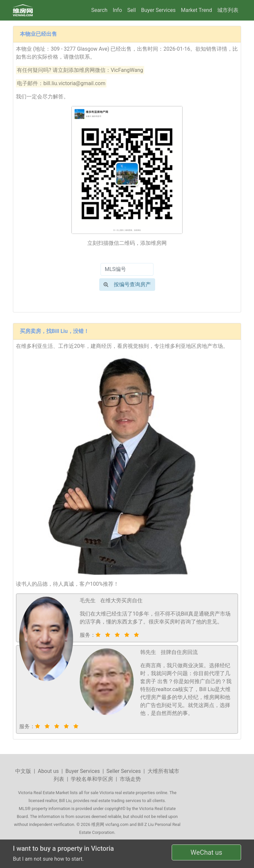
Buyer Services (158, 10)
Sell (132, 10)
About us (48, 771)
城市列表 (228, 10)
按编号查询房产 (127, 284)
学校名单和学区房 (92, 779)
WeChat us (206, 852)
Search (99, 10)
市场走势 (130, 779)
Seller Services (124, 771)
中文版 (23, 771)
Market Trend (196, 10)
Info (117, 10)
